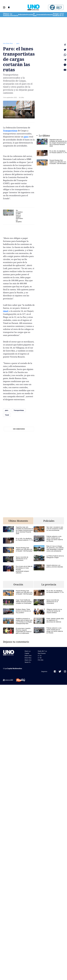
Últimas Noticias (6, 15)
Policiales (22, 15)
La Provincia (14, 15)
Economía (41, 15)
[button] (4, 7)
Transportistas (10, 131)
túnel (6, 311)
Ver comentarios (19, 429)
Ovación (30, 15)
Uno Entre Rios (8, 43)
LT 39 (61, 15)
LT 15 (63, 15)
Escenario (49, 15)
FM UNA (41, 660)
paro (18, 43)
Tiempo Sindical (56, 15)
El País (35, 15)
